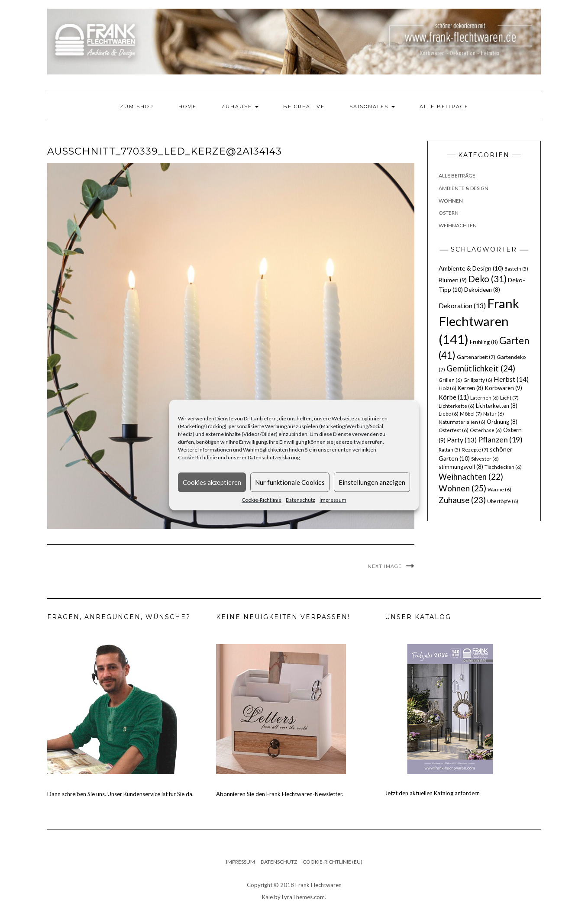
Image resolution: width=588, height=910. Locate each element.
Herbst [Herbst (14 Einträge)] (511, 379)
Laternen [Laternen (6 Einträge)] (485, 398)
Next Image (385, 566)
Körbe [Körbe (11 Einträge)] (454, 397)
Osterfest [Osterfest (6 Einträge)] (454, 430)
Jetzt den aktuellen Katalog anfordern (432, 793)
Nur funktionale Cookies (290, 482)
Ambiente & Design (464, 188)
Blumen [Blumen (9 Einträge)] (453, 280)
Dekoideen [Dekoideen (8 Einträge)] (482, 290)
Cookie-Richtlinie (262, 500)
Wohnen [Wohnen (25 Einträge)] (462, 488)
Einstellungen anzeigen (372, 482)
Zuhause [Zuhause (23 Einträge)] (462, 500)
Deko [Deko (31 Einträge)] (487, 279)
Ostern (449, 213)
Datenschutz (300, 500)
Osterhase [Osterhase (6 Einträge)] (486, 430)
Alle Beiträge (444, 106)
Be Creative (304, 106)
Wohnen (451, 201)
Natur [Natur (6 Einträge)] (494, 414)
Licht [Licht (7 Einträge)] (509, 398)
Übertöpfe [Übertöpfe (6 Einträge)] (503, 501)
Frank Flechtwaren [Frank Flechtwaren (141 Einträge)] (479, 321)
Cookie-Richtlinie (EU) (333, 862)
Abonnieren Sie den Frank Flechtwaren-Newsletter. (280, 794)
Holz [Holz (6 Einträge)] (447, 388)
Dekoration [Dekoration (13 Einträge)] (462, 306)
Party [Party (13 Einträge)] (462, 440)
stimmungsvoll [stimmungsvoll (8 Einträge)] (461, 467)
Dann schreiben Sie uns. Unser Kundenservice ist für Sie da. (120, 794)
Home (187, 106)
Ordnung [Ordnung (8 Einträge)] (502, 422)
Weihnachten (458, 225)
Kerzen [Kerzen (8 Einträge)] (470, 388)
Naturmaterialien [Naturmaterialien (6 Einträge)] (462, 422)
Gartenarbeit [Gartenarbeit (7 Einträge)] (476, 357)
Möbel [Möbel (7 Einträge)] (471, 414)
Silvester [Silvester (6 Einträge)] (485, 459)
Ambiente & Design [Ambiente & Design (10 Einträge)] (471, 268)
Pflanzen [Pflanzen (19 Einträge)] (500, 439)
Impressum (333, 500)
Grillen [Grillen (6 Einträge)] (450, 380)
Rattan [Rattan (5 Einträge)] (449, 450)
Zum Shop (137, 106)
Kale (267, 897)
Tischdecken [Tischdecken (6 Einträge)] (503, 467)
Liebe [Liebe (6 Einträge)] (449, 414)
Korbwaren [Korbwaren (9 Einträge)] (503, 388)
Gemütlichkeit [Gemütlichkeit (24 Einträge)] (481, 368)
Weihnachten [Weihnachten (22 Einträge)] (471, 477)
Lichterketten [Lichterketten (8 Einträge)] (497, 406)
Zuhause (240, 106)
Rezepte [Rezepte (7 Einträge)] (475, 450)
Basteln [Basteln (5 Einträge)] (516, 269)
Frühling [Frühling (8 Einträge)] (484, 342)
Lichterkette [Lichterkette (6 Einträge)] (457, 406)
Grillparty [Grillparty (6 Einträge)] (478, 380)
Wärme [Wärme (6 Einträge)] (499, 489)
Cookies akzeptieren (212, 482)
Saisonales (372, 106)
